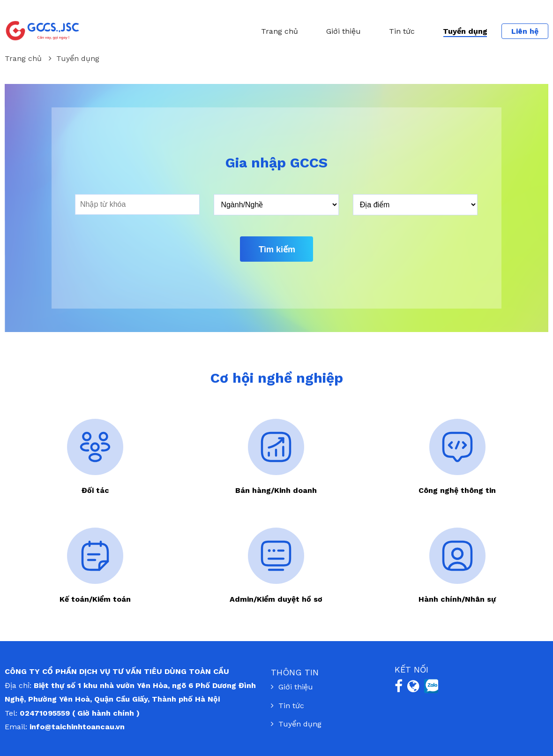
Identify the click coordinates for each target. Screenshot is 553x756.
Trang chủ (280, 31)
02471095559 (45, 713)
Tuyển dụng (465, 31)
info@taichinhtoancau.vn (77, 727)
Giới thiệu (344, 31)
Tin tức (402, 31)
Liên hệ (525, 31)
